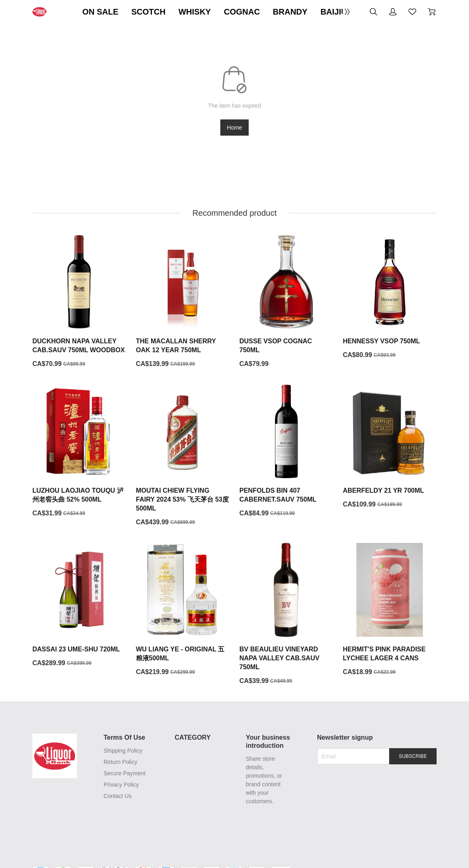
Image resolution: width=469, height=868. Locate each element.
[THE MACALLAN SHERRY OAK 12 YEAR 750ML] (183, 302)
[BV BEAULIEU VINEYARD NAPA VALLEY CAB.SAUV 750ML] (286, 615)
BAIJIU (334, 12)
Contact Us (117, 796)
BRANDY (290, 12)
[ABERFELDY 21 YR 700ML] (390, 447)
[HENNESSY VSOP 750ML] (390, 298)
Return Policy (120, 762)
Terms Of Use (124, 738)
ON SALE (100, 12)
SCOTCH (148, 12)
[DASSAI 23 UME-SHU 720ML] (79, 606)
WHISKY (195, 12)
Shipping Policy (122, 751)
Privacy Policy (120, 785)
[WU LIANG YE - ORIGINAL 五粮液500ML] (183, 610)
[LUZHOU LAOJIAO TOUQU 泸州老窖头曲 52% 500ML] (79, 452)
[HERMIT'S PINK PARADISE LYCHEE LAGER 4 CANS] (390, 610)
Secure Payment (124, 774)
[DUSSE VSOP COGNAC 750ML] (286, 302)
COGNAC (242, 12)
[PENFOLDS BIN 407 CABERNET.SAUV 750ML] (286, 452)
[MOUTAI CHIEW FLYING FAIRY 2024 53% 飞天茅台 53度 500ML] (183, 456)
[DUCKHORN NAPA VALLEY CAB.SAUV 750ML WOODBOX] (79, 302)
